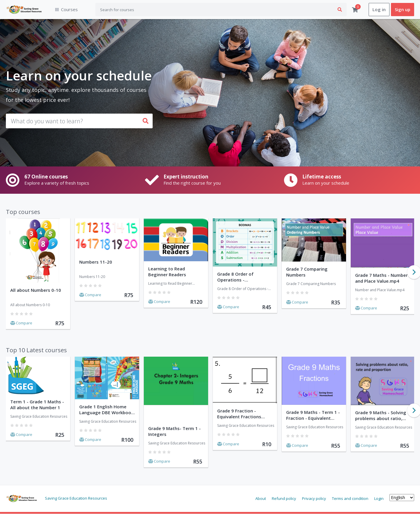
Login (379, 498)
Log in (379, 10)
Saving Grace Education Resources (76, 498)
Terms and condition (350, 498)
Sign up (403, 10)
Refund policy (284, 498)
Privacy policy (314, 498)
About (261, 498)
